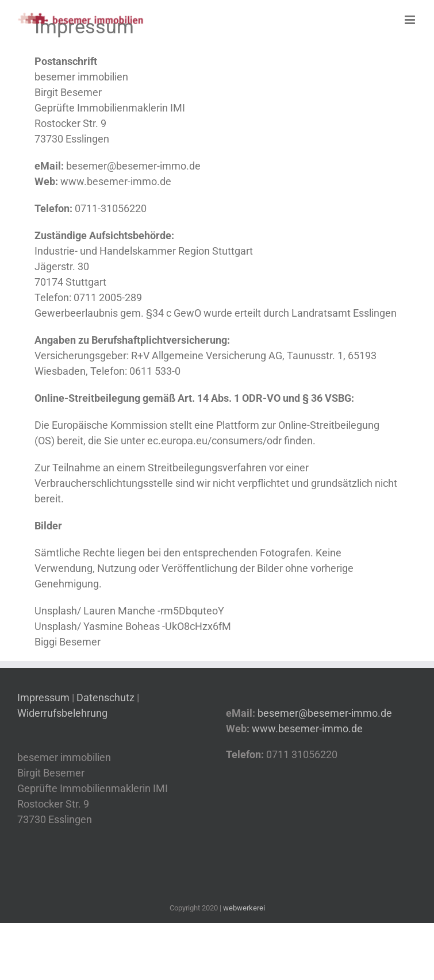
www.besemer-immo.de (116, 181)
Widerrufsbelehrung (62, 713)
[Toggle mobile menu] (411, 20)
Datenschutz (105, 697)
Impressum (45, 697)
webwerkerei (244, 908)
